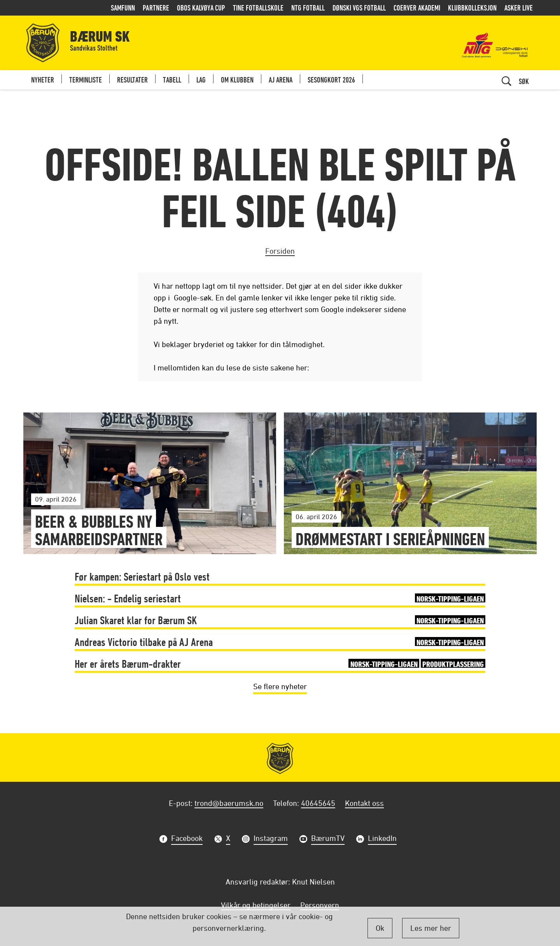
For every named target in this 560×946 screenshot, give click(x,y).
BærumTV (328, 839)
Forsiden (280, 251)
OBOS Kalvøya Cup (201, 8)
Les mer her (431, 928)
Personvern (320, 905)
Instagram (271, 839)
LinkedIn (382, 839)
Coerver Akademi (417, 8)
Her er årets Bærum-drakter (280, 664)
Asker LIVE (519, 8)
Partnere (156, 8)
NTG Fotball (308, 8)
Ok (380, 928)
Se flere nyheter (280, 686)
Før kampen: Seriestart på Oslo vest (142, 577)
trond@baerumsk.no (229, 803)
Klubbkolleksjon (472, 8)
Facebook (187, 839)
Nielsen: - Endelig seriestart (280, 598)
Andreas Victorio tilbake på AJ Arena (280, 642)
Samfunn (123, 8)
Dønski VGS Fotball (359, 8)
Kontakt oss (364, 803)
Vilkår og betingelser (256, 905)
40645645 (318, 803)
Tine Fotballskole (258, 8)
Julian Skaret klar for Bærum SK (280, 620)
